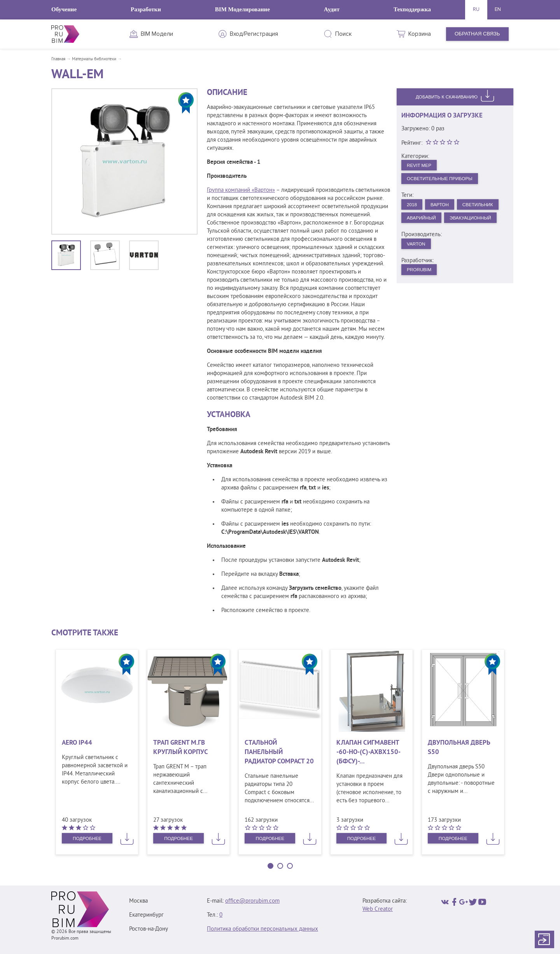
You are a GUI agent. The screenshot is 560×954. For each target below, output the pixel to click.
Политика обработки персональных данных (262, 929)
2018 (413, 208)
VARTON (418, 264)
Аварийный (473, 222)
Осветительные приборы (444, 180)
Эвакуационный (431, 237)
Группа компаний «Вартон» (241, 190)
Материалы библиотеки (94, 59)
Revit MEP (421, 166)
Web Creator (378, 909)
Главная (58, 59)
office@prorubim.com (252, 901)
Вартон (444, 208)
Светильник (424, 222)
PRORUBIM (421, 291)
